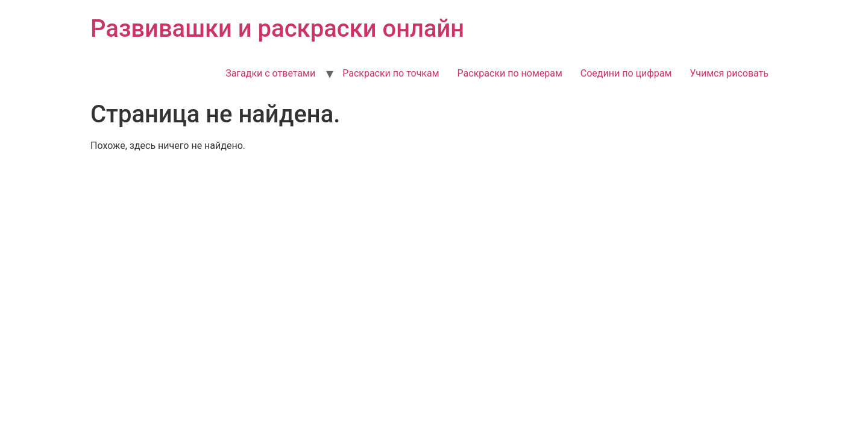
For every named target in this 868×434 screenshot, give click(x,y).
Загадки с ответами (270, 73)
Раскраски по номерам (510, 73)
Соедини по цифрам (626, 73)
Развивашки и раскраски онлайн (277, 29)
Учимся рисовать (729, 73)
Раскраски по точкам (391, 73)
